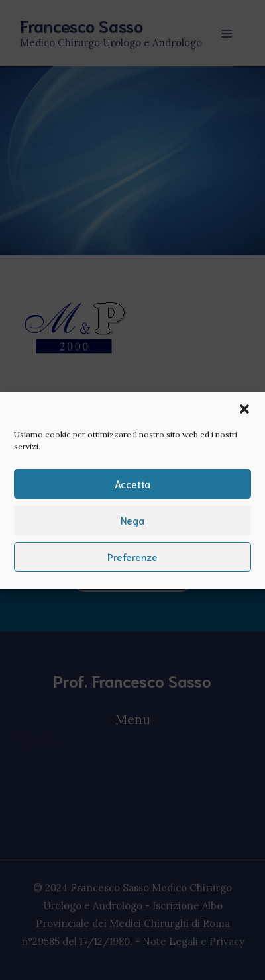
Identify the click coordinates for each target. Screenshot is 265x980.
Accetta (132, 484)
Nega (132, 520)
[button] (244, 409)
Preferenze (132, 557)
